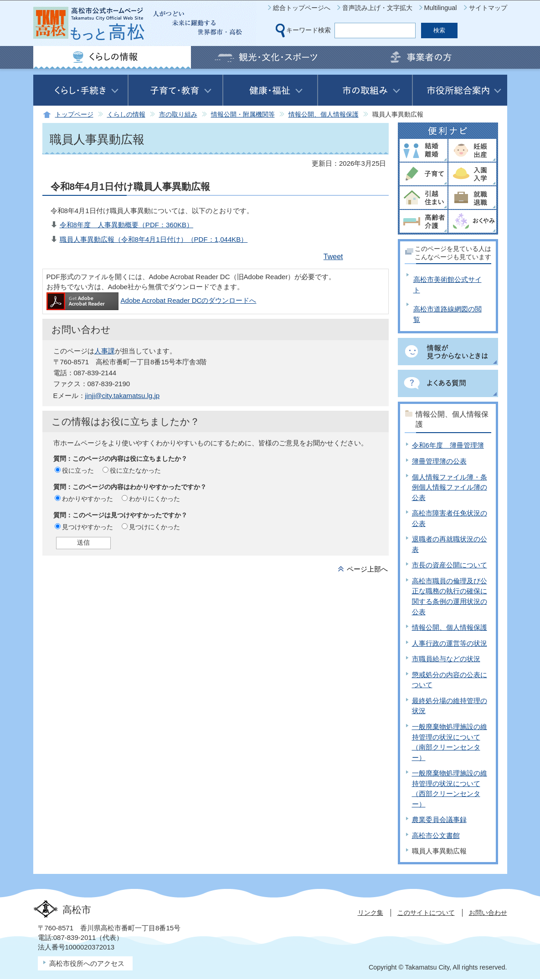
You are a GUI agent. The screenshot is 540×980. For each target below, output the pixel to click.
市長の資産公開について (450, 565)
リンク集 (370, 913)
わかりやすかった (87, 499)
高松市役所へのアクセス (87, 963)
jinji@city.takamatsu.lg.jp (123, 396)
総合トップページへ (302, 8)
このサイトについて (426, 913)
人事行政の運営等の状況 (450, 643)
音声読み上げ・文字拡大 (377, 8)
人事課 (105, 351)
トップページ (74, 115)
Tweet (333, 257)
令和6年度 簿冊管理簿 (448, 445)
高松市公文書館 (436, 835)
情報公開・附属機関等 (243, 115)
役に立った (78, 470)
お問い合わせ (488, 913)
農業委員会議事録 (439, 819)
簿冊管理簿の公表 (439, 461)
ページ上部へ (367, 569)
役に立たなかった (135, 470)
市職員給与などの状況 (446, 659)
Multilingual (441, 8)
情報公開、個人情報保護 (324, 115)
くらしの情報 (126, 115)
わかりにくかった (154, 499)
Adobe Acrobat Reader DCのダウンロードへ (152, 300)
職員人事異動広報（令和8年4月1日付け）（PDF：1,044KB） (154, 239)
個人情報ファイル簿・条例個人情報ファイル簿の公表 (450, 487)
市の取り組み (178, 115)
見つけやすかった (87, 527)
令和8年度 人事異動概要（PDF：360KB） (127, 225)
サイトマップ (488, 8)
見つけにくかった (154, 527)
